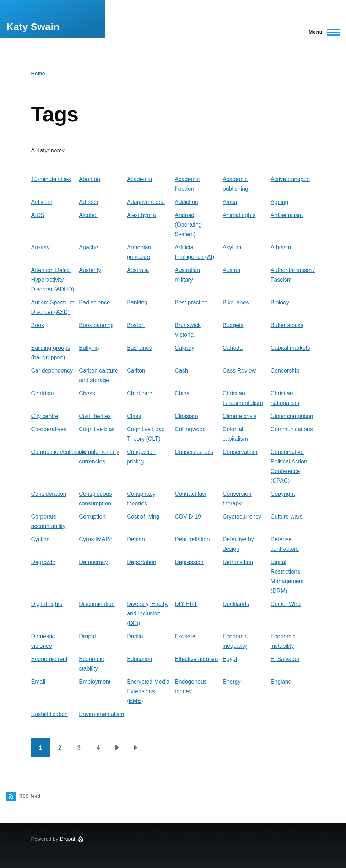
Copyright (283, 494)
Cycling (40, 539)
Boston (136, 325)
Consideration (49, 494)
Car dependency (52, 371)
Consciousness (194, 452)
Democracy (93, 562)
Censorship (285, 371)
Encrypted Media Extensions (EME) (148, 691)
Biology (280, 302)
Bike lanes (236, 302)
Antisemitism (287, 215)
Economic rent (49, 659)
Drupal (87, 636)
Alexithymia (141, 215)
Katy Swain (33, 27)
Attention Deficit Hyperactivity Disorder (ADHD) (53, 280)
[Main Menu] (322, 32)
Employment (95, 682)
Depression (189, 562)
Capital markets (290, 348)
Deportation (142, 562)
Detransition (238, 562)
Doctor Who (286, 604)
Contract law (191, 494)
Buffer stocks (287, 325)
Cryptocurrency (242, 517)
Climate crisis (240, 416)
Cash (181, 371)
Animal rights (239, 215)
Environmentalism (101, 714)
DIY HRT (186, 604)
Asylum (232, 247)
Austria (232, 270)
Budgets (233, 325)
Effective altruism (196, 659)
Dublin (135, 636)
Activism (42, 202)
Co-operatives (49, 429)
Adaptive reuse (146, 202)
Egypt (230, 659)
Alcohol (88, 215)
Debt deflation (192, 539)
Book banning (96, 325)
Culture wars (287, 517)
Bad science (94, 302)
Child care (140, 393)
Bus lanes (139, 348)
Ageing (280, 202)
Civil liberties (95, 416)
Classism (186, 416)
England (281, 682)
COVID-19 (188, 517)
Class (134, 416)
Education (139, 659)
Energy (232, 682)
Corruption (92, 517)
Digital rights (47, 604)
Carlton (136, 371)
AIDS (38, 215)
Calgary (185, 348)
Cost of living (143, 517)
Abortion (90, 179)
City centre (45, 416)
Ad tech (88, 202)
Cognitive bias (97, 429)
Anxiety (40, 247)
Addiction (186, 202)
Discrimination (97, 604)
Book (38, 325)
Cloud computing (292, 416)
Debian (136, 539)
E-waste (185, 636)
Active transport (290, 179)
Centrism (43, 393)
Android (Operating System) (188, 225)
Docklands (236, 604)
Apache (88, 247)
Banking (137, 302)
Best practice (191, 302)
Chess (87, 393)
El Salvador (285, 659)
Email (38, 682)
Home (38, 74)
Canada (233, 348)
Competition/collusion (58, 452)
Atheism (281, 247)
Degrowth (43, 562)
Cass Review (239, 371)
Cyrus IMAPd (96, 539)
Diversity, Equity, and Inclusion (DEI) (148, 614)
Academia (139, 179)
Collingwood (190, 429)
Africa (230, 202)
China (182, 393)
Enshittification (50, 714)
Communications (292, 429)
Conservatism (240, 452)
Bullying (89, 348)
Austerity (90, 270)
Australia (138, 270)
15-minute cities (51, 179)
